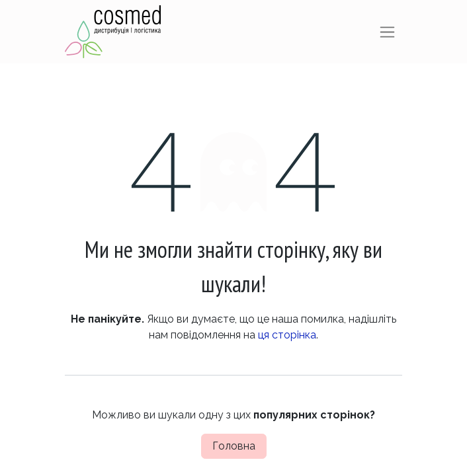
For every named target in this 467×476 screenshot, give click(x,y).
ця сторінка (287, 335)
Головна (234, 446)
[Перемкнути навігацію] (387, 32)
